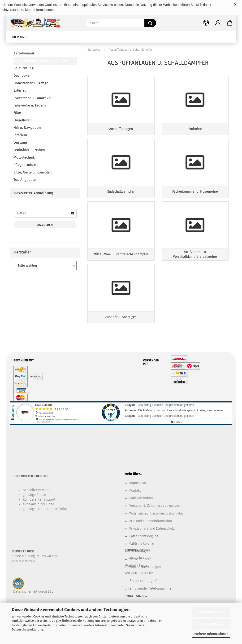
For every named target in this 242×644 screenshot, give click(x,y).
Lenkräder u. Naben (29, 150)
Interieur (20, 135)
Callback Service (142, 544)
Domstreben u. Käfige (31, 83)
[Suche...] (150, 23)
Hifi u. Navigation (27, 128)
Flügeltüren (23, 120)
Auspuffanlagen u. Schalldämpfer (40, 61)
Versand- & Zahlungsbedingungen (155, 506)
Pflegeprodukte (26, 165)
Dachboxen (22, 76)
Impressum (138, 483)
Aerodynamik (24, 53)
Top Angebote (25, 180)
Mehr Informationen (39, 10)
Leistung (20, 142)
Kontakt (135, 491)
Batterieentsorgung (144, 536)
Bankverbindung (141, 498)
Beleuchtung (24, 68)
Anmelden (45, 225)
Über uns (18, 37)
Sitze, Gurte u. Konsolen (33, 172)
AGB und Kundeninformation (151, 521)
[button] (218, 23)
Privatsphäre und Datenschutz (152, 529)
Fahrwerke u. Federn (30, 105)
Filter (17, 113)
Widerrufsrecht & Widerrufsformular (156, 513)
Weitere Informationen (211, 634)
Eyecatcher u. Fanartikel (32, 98)
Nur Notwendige (211, 624)
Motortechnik (24, 157)
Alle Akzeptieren (211, 612)
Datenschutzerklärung (27, 629)
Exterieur (21, 90)
